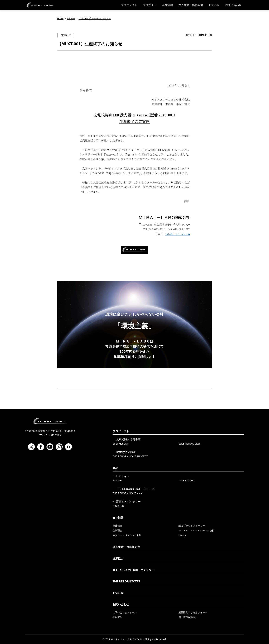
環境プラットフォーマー (192, 526)
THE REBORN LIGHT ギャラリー (133, 570)
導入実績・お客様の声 (126, 547)
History (182, 535)
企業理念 (117, 530)
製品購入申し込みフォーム (193, 612)
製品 (115, 468)
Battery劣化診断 (126, 452)
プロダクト (150, 5)
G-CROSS (118, 506)
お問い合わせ (233, 5)
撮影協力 (118, 559)
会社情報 (167, 5)
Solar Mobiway (120, 444)
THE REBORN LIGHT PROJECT (130, 456)
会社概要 (117, 526)
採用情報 (117, 617)
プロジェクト (129, 5)
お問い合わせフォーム (125, 612)
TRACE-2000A (186, 481)
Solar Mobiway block (189, 444)
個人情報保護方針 (188, 617)
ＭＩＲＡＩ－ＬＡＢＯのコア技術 (196, 530)
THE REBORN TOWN (126, 581)
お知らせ (214, 5)
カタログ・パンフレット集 (127, 535)
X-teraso (117, 481)
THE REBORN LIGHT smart (128, 493)
